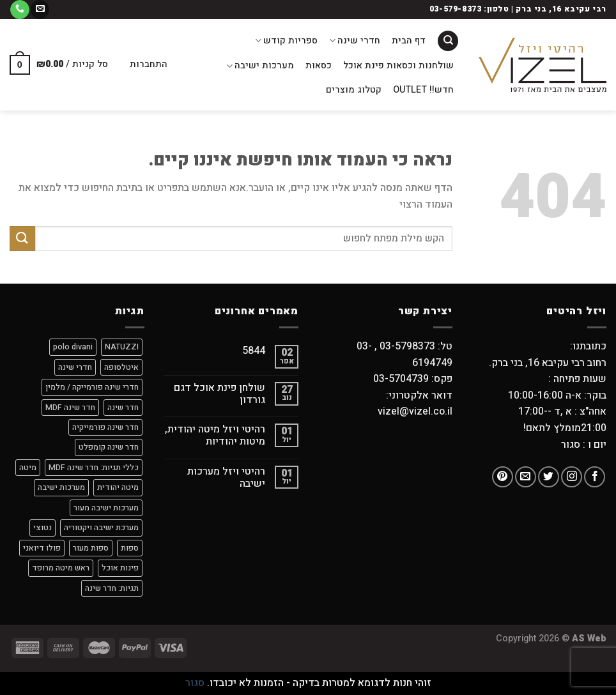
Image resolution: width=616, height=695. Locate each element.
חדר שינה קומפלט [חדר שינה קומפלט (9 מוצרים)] (109, 447)
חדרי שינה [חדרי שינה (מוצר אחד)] (75, 367)
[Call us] (19, 10)
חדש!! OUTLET (423, 90)
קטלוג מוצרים (354, 90)
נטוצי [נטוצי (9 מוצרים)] (42, 528)
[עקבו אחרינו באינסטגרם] (572, 477)
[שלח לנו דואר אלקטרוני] (40, 10)
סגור (195, 683)
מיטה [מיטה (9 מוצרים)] (28, 468)
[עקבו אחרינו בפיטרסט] (503, 477)
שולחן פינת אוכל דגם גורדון (219, 394)
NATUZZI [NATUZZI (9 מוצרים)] (122, 347)
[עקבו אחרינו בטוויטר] (549, 477)
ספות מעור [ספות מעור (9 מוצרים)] (91, 548)
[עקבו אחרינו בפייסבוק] (595, 477)
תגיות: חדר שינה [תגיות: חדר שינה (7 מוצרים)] (112, 588)
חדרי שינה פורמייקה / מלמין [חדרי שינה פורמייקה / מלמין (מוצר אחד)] (92, 387)
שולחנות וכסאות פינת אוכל (398, 65)
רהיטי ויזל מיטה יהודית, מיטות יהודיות (215, 436)
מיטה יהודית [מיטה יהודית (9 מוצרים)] (118, 487)
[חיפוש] (448, 41)
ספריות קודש (286, 41)
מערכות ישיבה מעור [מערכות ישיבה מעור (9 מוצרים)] (106, 508)
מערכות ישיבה (260, 65)
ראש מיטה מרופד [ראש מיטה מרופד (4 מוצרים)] (61, 568)
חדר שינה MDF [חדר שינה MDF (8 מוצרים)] (70, 408)
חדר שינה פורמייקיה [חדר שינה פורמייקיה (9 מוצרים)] (105, 427)
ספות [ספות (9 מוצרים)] (130, 548)
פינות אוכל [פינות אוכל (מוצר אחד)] (120, 568)
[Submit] (22, 239)
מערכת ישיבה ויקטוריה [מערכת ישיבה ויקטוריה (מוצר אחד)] (101, 528)
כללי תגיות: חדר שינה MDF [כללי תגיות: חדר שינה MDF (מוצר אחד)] (94, 468)
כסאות (319, 65)
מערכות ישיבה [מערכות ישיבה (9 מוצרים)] (61, 487)
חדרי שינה (355, 41)
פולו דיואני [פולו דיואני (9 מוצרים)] (42, 548)
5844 (254, 351)
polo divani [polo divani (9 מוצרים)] (73, 347)
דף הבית (409, 41)
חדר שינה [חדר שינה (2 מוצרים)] (123, 408)
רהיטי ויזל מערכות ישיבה (226, 478)
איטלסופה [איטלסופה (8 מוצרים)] (121, 367)
